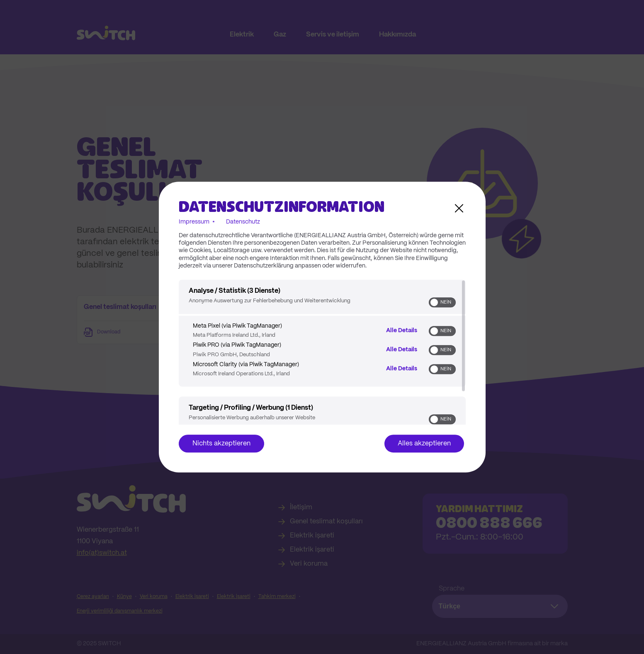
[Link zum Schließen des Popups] (459, 208)
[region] (322, 352)
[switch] (442, 302)
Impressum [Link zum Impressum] (194, 222)
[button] (434, 302)
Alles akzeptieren (424, 444)
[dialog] (322, 327)
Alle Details (402, 330)
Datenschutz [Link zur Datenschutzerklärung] (243, 222)
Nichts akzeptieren (221, 444)
